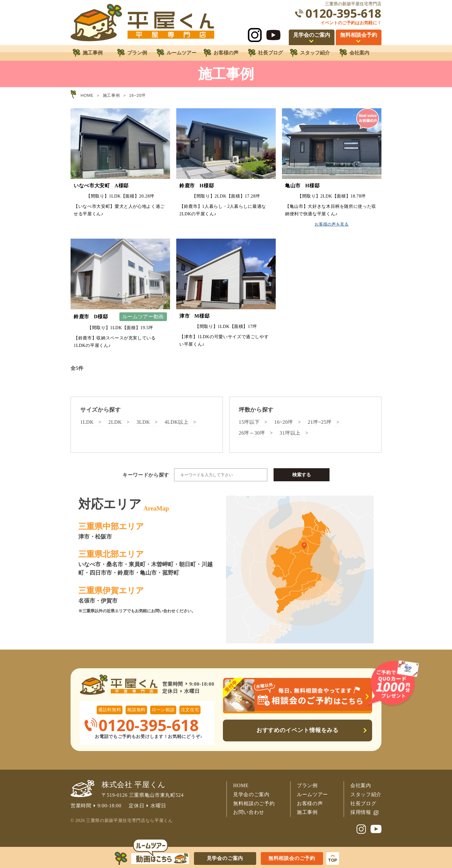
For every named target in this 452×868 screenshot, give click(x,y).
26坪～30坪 (252, 433)
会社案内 (361, 785)
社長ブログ (363, 803)
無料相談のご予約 (254, 803)
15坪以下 (249, 422)
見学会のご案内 (251, 794)
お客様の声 (310, 803)
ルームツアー (312, 794)
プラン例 (307, 785)
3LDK (143, 422)
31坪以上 (290, 433)
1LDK (87, 422)
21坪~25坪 (320, 422)
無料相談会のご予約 (292, 858)
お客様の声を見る (332, 224)
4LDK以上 (176, 422)
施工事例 (307, 812)
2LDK (115, 422)
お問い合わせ (249, 812)
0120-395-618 (344, 13)
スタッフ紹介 (366, 794)
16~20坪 (284, 422)
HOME (241, 785)
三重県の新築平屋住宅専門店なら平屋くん (129, 821)
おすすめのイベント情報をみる (298, 730)
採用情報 (361, 812)
